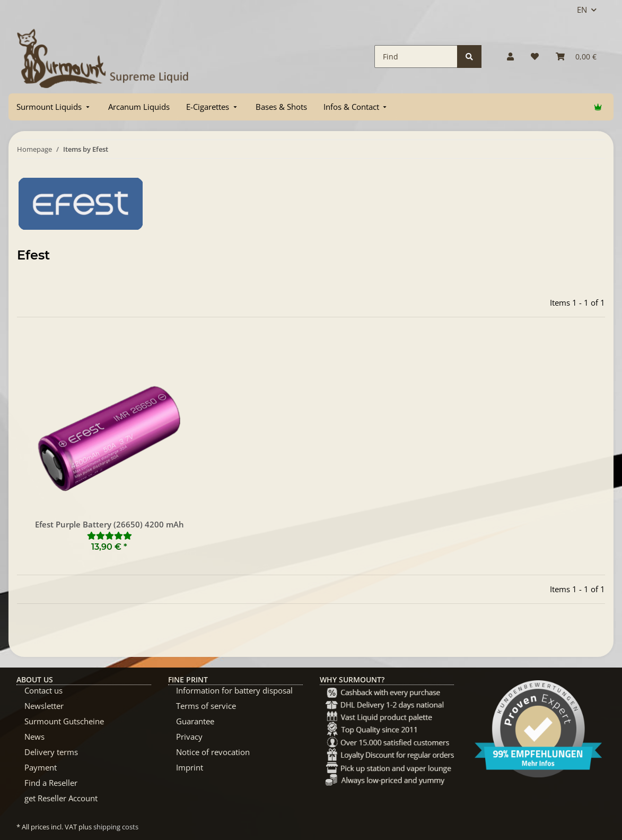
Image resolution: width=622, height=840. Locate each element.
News (34, 737)
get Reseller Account (61, 798)
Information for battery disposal (234, 690)
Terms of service (206, 706)
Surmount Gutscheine (64, 721)
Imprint (190, 767)
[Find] (416, 57)
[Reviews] (109, 535)
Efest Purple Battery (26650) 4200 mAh (109, 524)
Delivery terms (51, 752)
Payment (41, 767)
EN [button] (582, 10)
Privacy (189, 737)
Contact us (43, 690)
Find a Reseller (51, 783)
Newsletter (44, 706)
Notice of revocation (213, 752)
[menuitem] (54, 107)
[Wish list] (535, 57)
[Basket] (576, 57)
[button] (510, 57)
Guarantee (195, 721)
